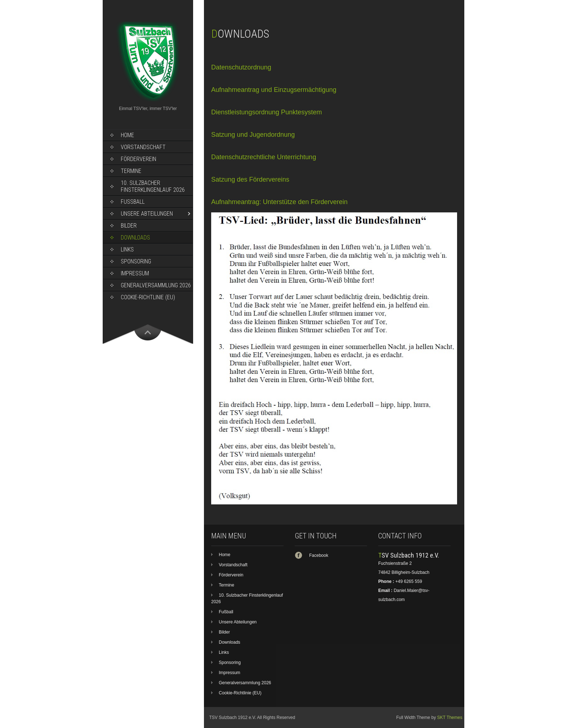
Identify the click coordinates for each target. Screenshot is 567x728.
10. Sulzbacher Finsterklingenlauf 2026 (153, 186)
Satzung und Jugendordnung (253, 135)
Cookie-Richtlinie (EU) (148, 297)
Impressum (135, 273)
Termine (131, 171)
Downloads (135, 238)
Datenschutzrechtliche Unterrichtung (264, 157)
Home (127, 135)
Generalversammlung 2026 (156, 285)
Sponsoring (136, 261)
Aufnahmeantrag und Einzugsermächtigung (274, 90)
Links (127, 249)
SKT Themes (450, 718)
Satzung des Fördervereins (250, 179)
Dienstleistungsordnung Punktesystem (267, 112)
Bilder (129, 226)
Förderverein (138, 159)
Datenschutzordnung (241, 67)
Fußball (133, 202)
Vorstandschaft (143, 147)
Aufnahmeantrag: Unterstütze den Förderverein (279, 202)
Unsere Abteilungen (147, 214)
